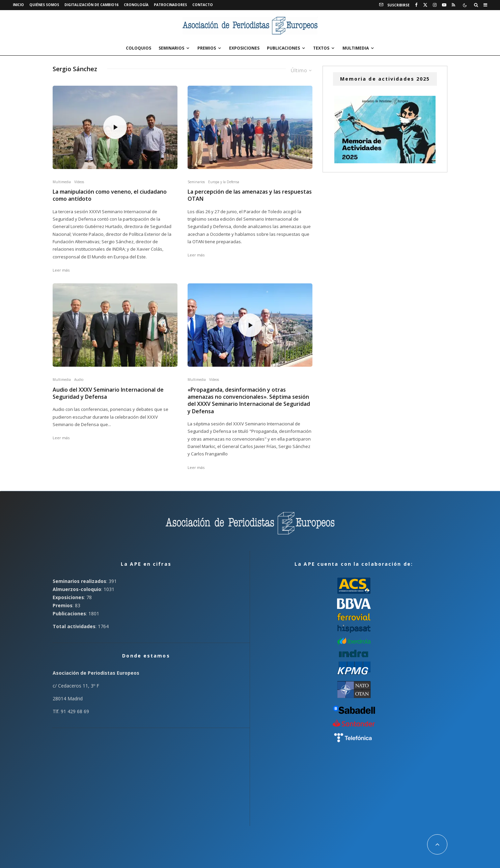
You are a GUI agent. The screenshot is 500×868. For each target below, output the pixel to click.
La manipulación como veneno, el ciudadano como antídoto (110, 195)
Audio (79, 380)
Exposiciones (244, 48)
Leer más (61, 270)
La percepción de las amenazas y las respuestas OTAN (250, 195)
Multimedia (356, 48)
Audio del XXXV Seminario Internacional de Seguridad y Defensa (108, 393)
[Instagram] (435, 5)
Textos (321, 48)
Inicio (18, 5)
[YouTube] (444, 5)
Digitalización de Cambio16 (91, 5)
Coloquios (138, 48)
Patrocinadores (170, 5)
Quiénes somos (44, 5)
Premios (207, 48)
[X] (425, 5)
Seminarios (171, 48)
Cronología (136, 5)
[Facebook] (416, 5)
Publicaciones (283, 48)
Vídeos (79, 182)
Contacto (203, 5)
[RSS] (453, 5)
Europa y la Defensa (224, 182)
